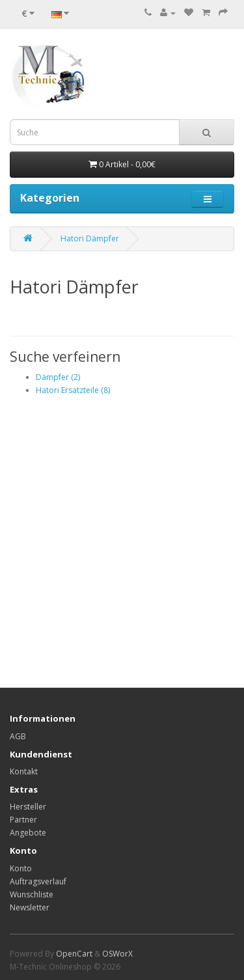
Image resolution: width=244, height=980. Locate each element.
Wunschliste (32, 894)
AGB (18, 736)
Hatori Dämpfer (90, 238)
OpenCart (74, 954)
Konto (21, 868)
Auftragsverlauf (38, 881)
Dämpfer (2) (58, 377)
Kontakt (24, 771)
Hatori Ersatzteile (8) (73, 390)
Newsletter (30, 907)
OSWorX (117, 954)
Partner (23, 820)
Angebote (28, 833)
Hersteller (28, 807)
